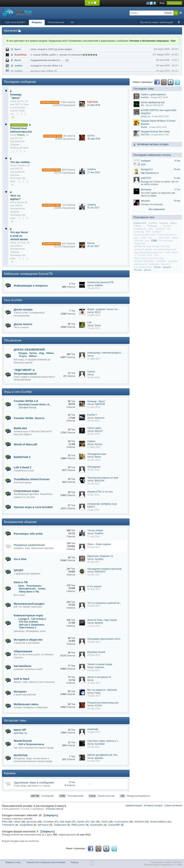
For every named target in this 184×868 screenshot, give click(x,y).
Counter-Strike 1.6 (26, 401)
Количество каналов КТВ (100, 282)
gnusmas (32, 822)
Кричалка (11, 31)
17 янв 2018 (94, 172)
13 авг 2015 (93, 495)
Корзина (10, 773)
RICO (98, 312)
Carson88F (114, 825)
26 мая (177, 169)
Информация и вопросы (31, 285)
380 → (14, 117)
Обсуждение (94, 467)
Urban (17, 822)
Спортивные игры (26, 491)
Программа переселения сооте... (104, 639)
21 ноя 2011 (94, 328)
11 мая (177, 178)
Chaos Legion (94, 428)
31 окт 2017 (93, 208)
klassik (20, 202)
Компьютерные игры (28, 615)
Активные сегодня (153, 806)
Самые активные (173, 806)
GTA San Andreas (28, 622)
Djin (93, 822)
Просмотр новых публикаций (156, 22)
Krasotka (21, 165)
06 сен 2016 (94, 377)
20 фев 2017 (94, 589)
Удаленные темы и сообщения (34, 782)
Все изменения (157, 209)
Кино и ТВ (21, 582)
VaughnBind (26, 825)
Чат (72, 22)
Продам (23, 353)
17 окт (177, 189)
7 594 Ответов (68, 102)
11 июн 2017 (94, 626)
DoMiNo (99, 285)
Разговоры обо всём (28, 534)
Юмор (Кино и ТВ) (29, 592)
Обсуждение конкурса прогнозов (104, 569)
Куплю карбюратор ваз (153, 102)
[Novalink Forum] (28, 408)
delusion (145, 201)
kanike (81, 822)
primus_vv (146, 116)
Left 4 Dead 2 (22, 467)
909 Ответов (69, 170)
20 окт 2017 (93, 246)
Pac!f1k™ (92, 415)
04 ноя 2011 (94, 484)
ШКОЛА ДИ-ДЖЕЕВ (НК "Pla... (103, 755)
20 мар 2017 (94, 562)
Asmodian (100, 744)
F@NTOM (100, 404)
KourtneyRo (97, 825)
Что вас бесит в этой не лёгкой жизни (19, 236)
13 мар (177, 201)
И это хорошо (94, 586)
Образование (23, 651)
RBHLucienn (78, 825)
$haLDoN (100, 481)
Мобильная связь (19, 148)
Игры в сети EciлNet (18, 392)
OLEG (105, 822)
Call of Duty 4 (38, 619)
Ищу (42, 353)
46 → (14, 185)
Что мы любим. (20, 162)
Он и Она (20, 559)
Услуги (23, 356)
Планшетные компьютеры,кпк (21, 130)
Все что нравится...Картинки (102, 690)
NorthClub (21, 755)
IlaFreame (43, 825)
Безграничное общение (20, 522)
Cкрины (91, 441)
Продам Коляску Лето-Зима (155, 132)
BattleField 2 (22, 457)
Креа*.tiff (20, 730)
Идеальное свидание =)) (100, 556)
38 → (14, 221)
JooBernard (60, 825)
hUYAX (91, 136)
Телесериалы (34, 586)
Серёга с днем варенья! (153, 94)
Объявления (13, 340)
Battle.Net (20, 428)
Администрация (134, 806)
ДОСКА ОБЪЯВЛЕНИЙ (29, 349)
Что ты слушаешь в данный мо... (104, 603)
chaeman (99, 667)
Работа (33, 356)
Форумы (37, 22)
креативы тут (21, 733)
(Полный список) (55, 809)
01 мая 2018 (94, 105)
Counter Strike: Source (29, 418)
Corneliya (48, 822)
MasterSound (23, 741)
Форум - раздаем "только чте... (103, 309)
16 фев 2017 (94, 642)
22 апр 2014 (94, 288)
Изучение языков (96, 652)
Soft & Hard (21, 679)
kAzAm (20, 101)
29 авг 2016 (93, 470)
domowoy (146, 189)
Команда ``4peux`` (16, 96)
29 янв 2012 (94, 747)
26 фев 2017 (94, 547)
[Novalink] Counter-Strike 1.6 (34, 405)
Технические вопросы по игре (103, 478)
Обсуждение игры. (97, 454)
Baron (18, 49)
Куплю (33, 353)
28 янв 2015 (94, 421)
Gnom (98, 325)
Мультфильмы (27, 589)
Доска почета (23, 324)
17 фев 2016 (94, 447)
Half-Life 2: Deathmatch (32, 625)
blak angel (65, 822)
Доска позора (23, 309)
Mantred (99, 623)
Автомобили (22, 666)
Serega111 (147, 169)
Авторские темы (15, 721)
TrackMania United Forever (32, 479)
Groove (91, 243)
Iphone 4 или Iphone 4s (99, 677)
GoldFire (92, 169)
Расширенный (181, 13)
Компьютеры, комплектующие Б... (105, 353)
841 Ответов (69, 244)
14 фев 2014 (94, 315)
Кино (21, 586)
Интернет (20, 692)
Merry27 (99, 431)
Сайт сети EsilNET (15, 22)
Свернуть (51, 815)
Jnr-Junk (21, 243)
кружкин (99, 758)
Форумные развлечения (29, 545)
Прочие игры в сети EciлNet (33, 507)
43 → (14, 262)
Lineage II (24, 619)
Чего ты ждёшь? (15, 197)
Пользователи (56, 22)
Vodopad (146, 161)
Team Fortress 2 (28, 628)
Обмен (50, 353)
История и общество (28, 640)
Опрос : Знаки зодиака (99, 544)
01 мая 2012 (94, 761)
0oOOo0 (139, 822)
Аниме (42, 589)
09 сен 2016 (94, 434)
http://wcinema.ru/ (150, 173)
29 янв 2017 (94, 670)
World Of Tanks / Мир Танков (102, 620)
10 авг (177, 161)
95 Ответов (69, 136)
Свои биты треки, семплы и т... (103, 741)
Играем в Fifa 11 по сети (100, 492)
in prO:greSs (121, 822)
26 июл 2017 (94, 575)
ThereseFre (8, 825)
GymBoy (99, 559)
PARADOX (100, 572)
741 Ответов (69, 205)
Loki (89, 322)
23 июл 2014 (94, 460)
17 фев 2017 (94, 359)
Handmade (93, 729)
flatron (98, 457)
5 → (26, 151)
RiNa (5, 822)
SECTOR (145, 135)
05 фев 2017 (94, 696)
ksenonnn (100, 418)
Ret (142, 105)
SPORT (19, 570)
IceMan (18, 66)
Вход (162, 3)
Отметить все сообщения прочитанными (46, 862)
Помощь (75, 862)
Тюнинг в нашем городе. (100, 664)
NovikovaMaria (158, 822)
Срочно (91, 372)
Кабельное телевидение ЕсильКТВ (28, 274)
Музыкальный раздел (29, 604)
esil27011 (146, 178)
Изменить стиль (13, 862)
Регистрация (174, 3)
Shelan (144, 127)
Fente (98, 693)
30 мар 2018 (94, 139)
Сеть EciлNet (13, 300)
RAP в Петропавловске (31, 744)
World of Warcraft (25, 444)
